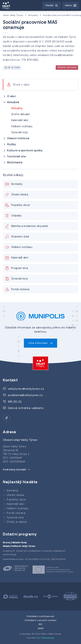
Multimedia (15, 163)
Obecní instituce (18, 139)
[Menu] (71, 5)
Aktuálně (13, 102)
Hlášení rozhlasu (22, 127)
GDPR (40, 629)
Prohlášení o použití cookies (40, 620)
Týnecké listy (20, 133)
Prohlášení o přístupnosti (40, 616)
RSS (41, 624)
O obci (11, 97)
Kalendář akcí (20, 120)
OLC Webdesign (45, 638)
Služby (11, 145)
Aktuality (33, 15)
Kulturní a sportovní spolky (25, 151)
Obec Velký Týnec (13, 15)
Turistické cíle (16, 157)
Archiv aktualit (21, 114)
